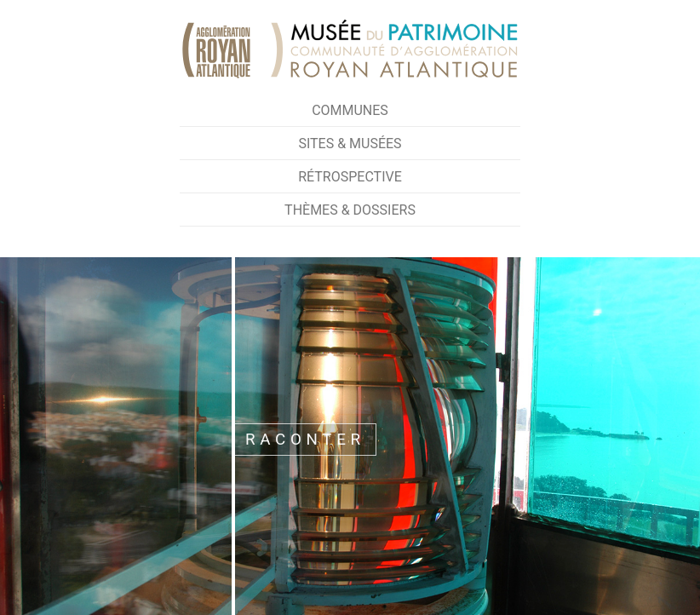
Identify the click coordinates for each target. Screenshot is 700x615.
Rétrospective (350, 177)
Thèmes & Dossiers (350, 210)
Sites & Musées (350, 144)
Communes (350, 110)
